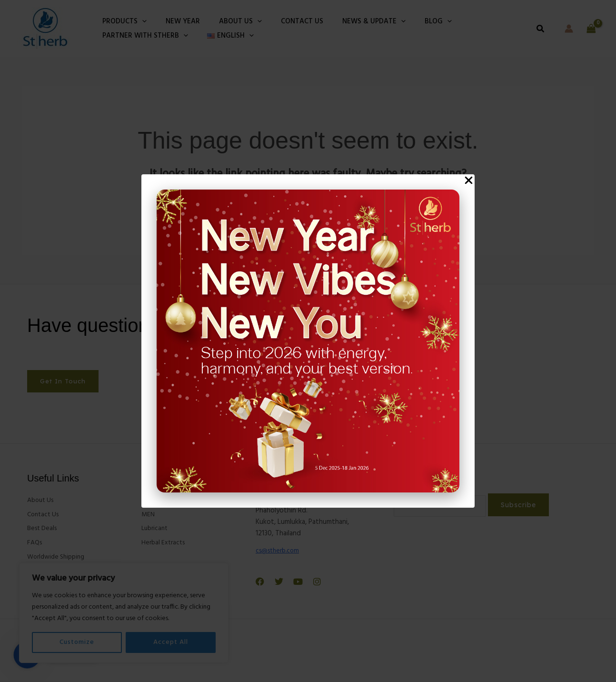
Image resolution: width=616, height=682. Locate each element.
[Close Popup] (469, 181)
